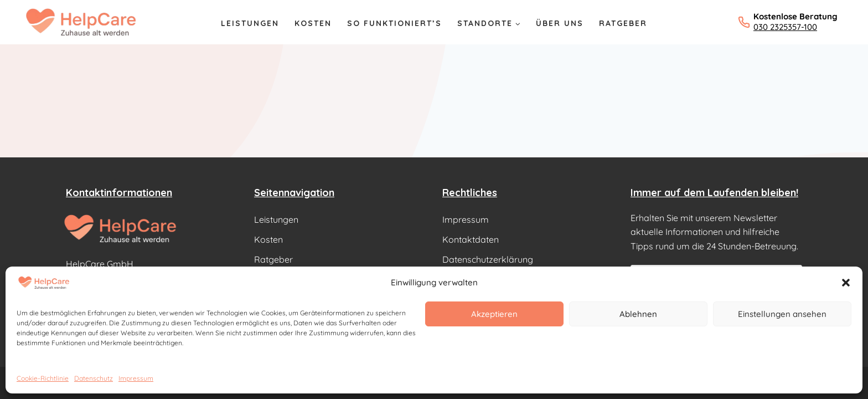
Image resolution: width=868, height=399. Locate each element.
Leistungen (250, 23)
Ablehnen (638, 314)
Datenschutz (94, 378)
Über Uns (560, 23)
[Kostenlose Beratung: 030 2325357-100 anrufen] (788, 22)
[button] (846, 283)
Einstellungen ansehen (782, 314)
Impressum (136, 378)
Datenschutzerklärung (488, 259)
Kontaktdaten (471, 239)
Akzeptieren (494, 314)
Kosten (313, 23)
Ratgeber (623, 23)
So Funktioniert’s (394, 23)
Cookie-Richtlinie (43, 378)
